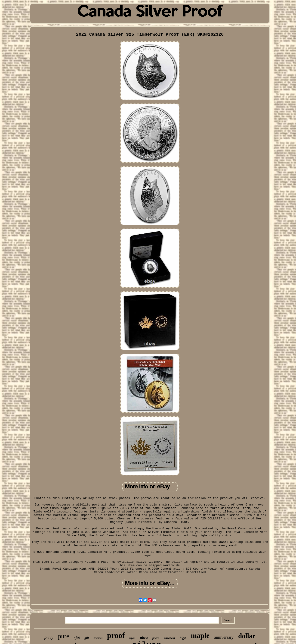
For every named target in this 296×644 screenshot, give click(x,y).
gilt (87, 638)
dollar (247, 636)
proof (116, 635)
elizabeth (170, 638)
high (183, 638)
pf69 (77, 638)
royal (132, 638)
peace (156, 638)
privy (49, 637)
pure (64, 636)
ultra (144, 637)
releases (98, 638)
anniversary (224, 637)
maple (200, 636)
